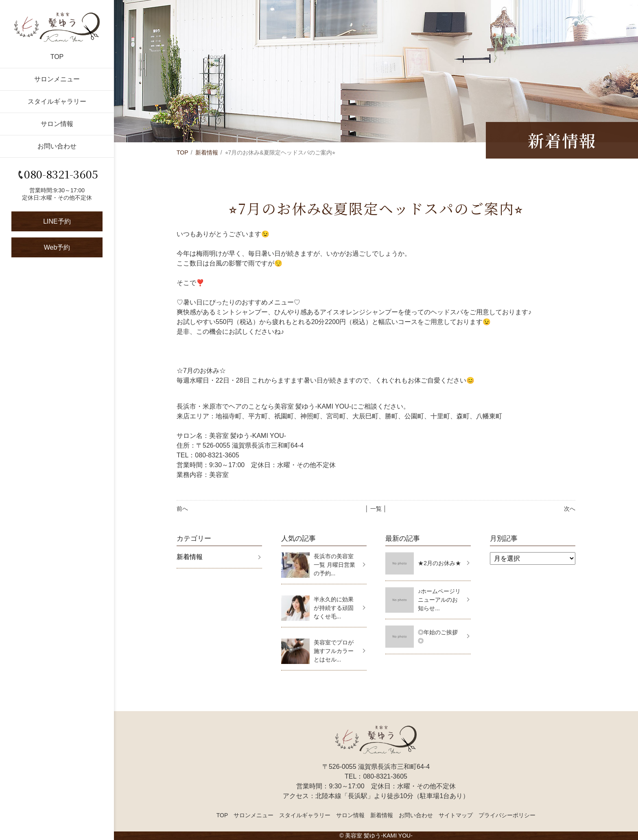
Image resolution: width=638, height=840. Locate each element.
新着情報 (207, 152)
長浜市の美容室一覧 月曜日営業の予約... (334, 565)
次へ (570, 509)
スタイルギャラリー (57, 101)
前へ (182, 509)
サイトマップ (456, 815)
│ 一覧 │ (376, 509)
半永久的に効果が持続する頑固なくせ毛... (334, 608)
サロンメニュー (57, 79)
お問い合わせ (57, 146)
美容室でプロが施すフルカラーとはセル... (334, 651)
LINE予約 (57, 221)
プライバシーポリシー (507, 815)
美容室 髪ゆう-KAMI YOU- (379, 836)
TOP (57, 57)
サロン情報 (57, 124)
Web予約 (57, 247)
